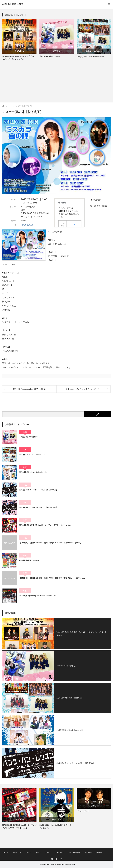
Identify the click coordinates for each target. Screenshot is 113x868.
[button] (100, 206)
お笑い (94, 806)
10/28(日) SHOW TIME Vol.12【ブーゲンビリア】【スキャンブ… (45, 525)
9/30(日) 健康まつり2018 (29, 560)
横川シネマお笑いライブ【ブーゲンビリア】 (83, 389)
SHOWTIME (19, 51)
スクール (48, 853)
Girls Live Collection (94, 51)
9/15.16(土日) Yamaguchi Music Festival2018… (38, 596)
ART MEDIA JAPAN (54, 864)
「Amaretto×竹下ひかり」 (50, 56)
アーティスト (17, 853)
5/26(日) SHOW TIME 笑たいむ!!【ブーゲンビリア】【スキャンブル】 (19, 58)
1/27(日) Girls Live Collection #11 (90, 56)
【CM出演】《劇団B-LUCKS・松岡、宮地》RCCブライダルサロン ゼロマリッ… (52, 543)
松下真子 (6, 302)
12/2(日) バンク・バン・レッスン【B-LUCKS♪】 (38, 508)
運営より (57, 51)
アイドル (5, 853)
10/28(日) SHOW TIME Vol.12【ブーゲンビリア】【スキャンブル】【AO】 (19, 826)
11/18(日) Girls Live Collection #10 (33, 472)
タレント (29, 853)
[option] (19, 40)
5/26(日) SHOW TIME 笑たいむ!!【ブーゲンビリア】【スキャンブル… (82, 634)
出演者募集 (88, 853)
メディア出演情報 (74, 853)
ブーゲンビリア (57, 820)
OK (74, 225)
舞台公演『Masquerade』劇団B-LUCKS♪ (29, 389)
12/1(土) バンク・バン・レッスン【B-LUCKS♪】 (38, 490)
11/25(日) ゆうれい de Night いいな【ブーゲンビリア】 (56, 826)
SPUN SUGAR (27, 225)
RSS (61, 859)
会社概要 (99, 853)
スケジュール (60, 853)
